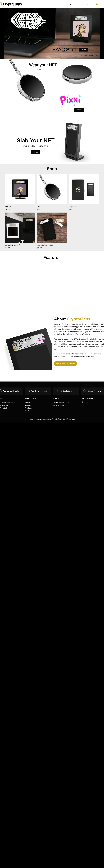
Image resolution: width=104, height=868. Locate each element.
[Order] (84, 50)
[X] (83, 402)
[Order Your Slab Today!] (66, 364)
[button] (97, 4)
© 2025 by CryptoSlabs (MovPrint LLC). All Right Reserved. (52, 419)
